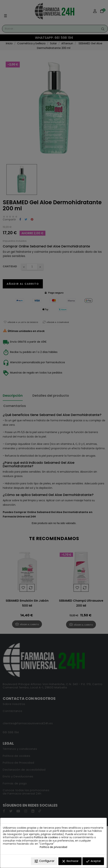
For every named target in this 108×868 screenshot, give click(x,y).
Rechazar (70, 861)
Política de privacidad (53, 847)
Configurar (44, 861)
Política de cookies (46, 837)
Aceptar (93, 861)
